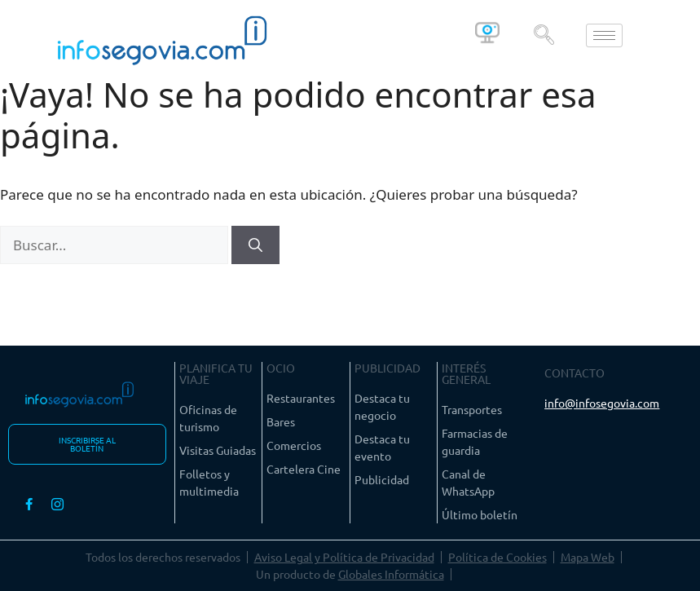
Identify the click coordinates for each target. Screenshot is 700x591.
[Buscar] (255, 245)
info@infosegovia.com (602, 403)
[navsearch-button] (544, 35)
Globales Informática (391, 574)
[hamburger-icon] (604, 35)
